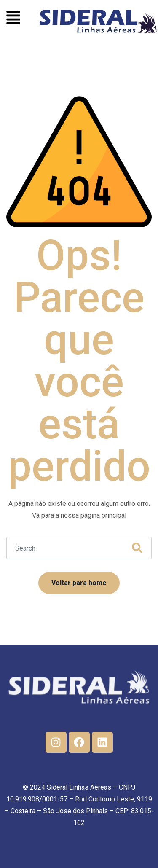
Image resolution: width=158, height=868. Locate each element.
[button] (13, 19)
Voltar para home (79, 583)
